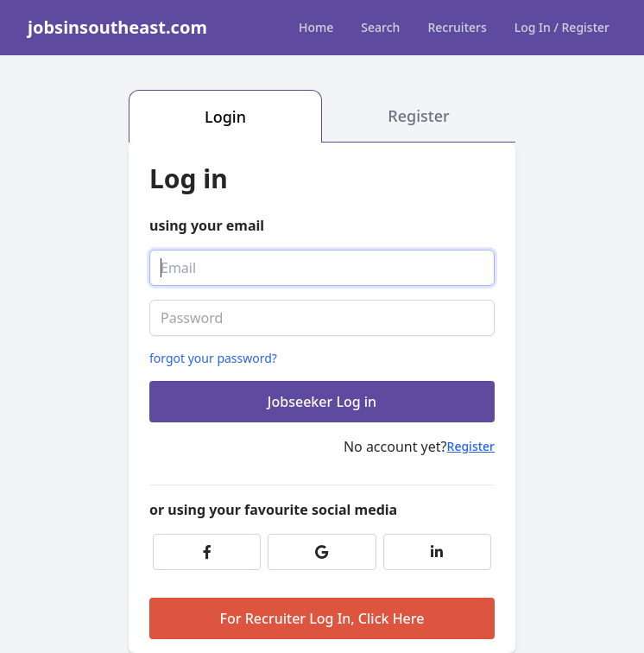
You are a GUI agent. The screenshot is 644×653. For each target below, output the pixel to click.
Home (316, 27)
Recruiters (457, 27)
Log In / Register (562, 27)
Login (225, 117)
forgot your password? (213, 358)
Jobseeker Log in (322, 402)
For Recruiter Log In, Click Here (322, 618)
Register (418, 116)
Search (380, 27)
